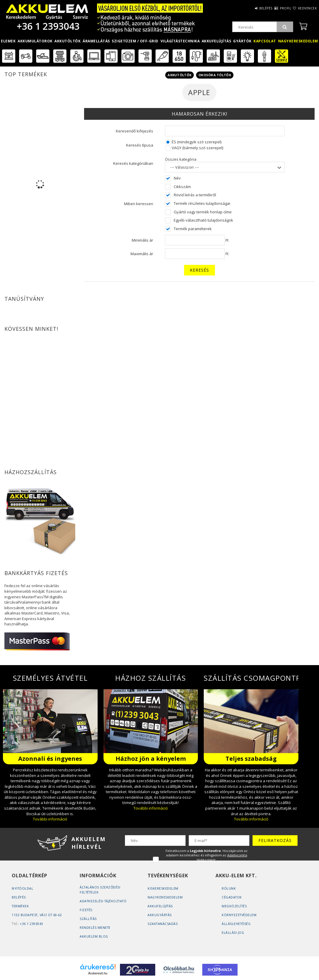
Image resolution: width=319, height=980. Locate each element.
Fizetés (86, 910)
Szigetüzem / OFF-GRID (135, 41)
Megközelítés (235, 906)
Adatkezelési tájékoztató (104, 901)
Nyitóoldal (23, 888)
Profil (275, 8)
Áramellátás (96, 41)
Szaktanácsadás (163, 924)
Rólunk (229, 888)
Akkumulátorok (35, 41)
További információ (50, 819)
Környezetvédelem (239, 915)
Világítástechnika (180, 41)
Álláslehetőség (237, 924)
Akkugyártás (160, 915)
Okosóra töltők (215, 75)
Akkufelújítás (217, 41)
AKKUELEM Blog (94, 936)
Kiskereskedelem (163, 888)
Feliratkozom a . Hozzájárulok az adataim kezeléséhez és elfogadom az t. (207, 855)
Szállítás (88, 919)
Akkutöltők (67, 41)
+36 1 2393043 (47, 26)
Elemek (8, 41)
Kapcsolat (265, 41)
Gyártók (242, 41)
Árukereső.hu (98, 973)
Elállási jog (233, 932)
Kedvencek (304, 8)
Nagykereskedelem (298, 41)
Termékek (21, 906)
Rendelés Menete (95, 927)
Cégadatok (232, 897)
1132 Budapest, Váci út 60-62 (38, 915)
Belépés (248, 8)
